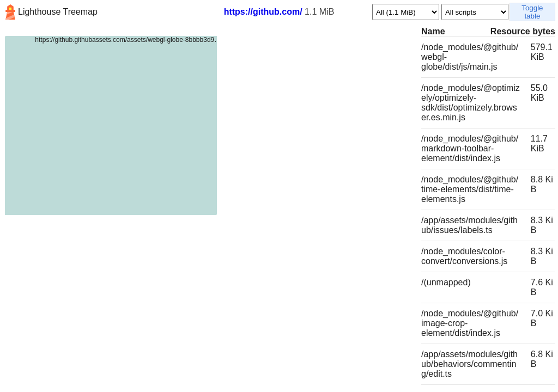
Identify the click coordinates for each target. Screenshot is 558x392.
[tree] (209, 208)
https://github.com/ (263, 12)
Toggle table (532, 12)
